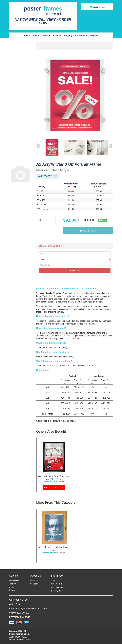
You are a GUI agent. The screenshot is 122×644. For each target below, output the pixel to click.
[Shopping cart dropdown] (97, 7)
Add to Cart (88, 231)
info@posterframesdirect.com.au (33, 608)
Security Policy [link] (57, 591)
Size (36, 36)
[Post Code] (75, 265)
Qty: (41, 220)
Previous (38, 146)
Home (27, 36)
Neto (29, 639)
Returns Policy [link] (57, 587)
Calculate (75, 271)
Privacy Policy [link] (57, 584)
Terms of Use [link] (57, 580)
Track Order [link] (14, 584)
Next (111, 146)
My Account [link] (14, 580)
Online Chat (15, 604)
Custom (57, 36)
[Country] (75, 259)
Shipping (68, 36)
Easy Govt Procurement (87, 36)
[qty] (50, 220)
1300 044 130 (23, 613)
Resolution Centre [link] (14, 589)
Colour (46, 36)
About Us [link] (34, 580)
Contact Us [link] (35, 584)
